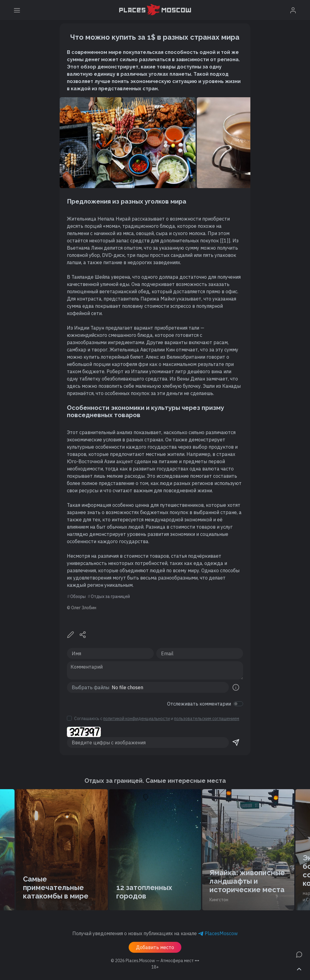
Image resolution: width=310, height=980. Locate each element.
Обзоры (78, 596)
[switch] (238, 704)
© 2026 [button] (155, 961)
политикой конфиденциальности (137, 719)
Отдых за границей (110, 596)
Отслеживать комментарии (199, 704)
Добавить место (155, 947)
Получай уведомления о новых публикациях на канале (155, 933)
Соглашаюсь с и (157, 719)
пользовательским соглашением (207, 719)
